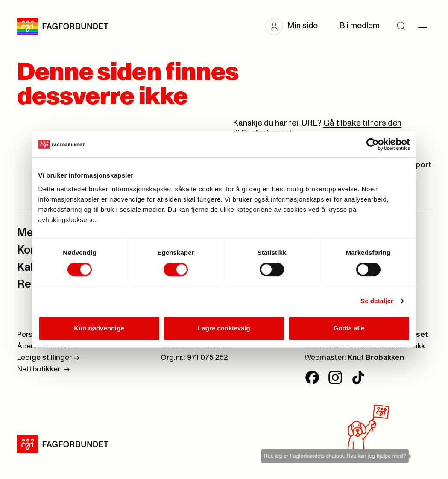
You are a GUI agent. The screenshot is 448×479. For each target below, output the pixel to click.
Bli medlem (359, 26)
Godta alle (349, 328)
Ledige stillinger (48, 358)
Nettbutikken (43, 369)
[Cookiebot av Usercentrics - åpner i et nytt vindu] (373, 144)
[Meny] (422, 26)
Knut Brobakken (376, 358)
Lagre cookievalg (224, 328)
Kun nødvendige (99, 328)
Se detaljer (377, 301)
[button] (296, 26)
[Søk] (401, 26)
